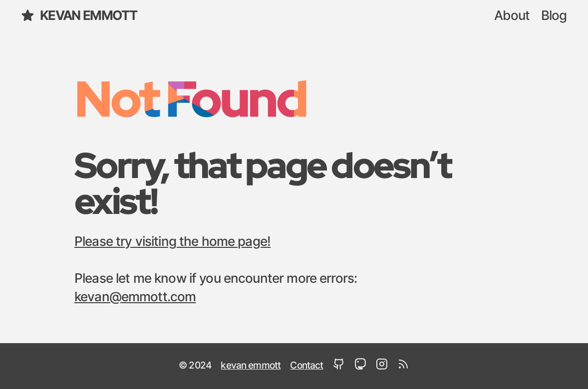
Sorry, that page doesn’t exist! (263, 183)
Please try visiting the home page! (172, 242)
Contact (306, 366)
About (512, 16)
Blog (554, 16)
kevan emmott (79, 15)
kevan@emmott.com (135, 297)
